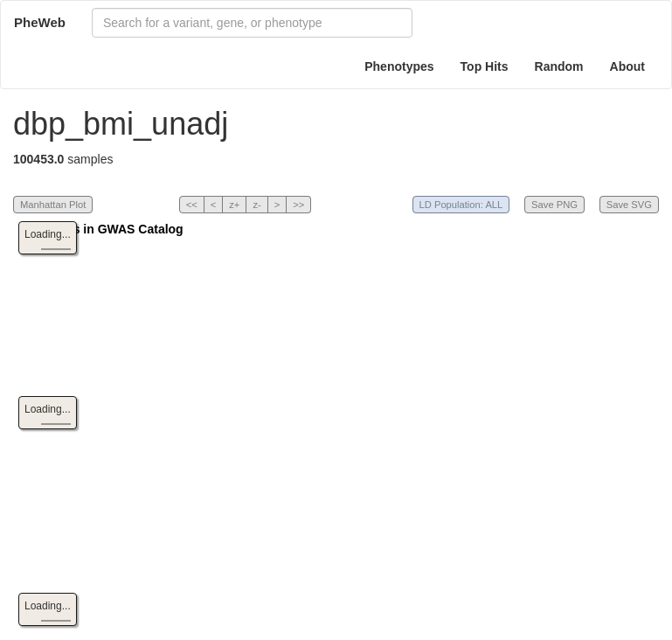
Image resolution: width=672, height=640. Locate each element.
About (627, 66)
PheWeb (40, 22)
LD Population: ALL (461, 205)
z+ (234, 205)
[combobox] (252, 23)
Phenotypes (399, 66)
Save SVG (629, 205)
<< (192, 205)
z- (256, 205)
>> (298, 205)
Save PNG (554, 205)
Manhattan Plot (53, 205)
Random (559, 66)
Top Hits (485, 66)
